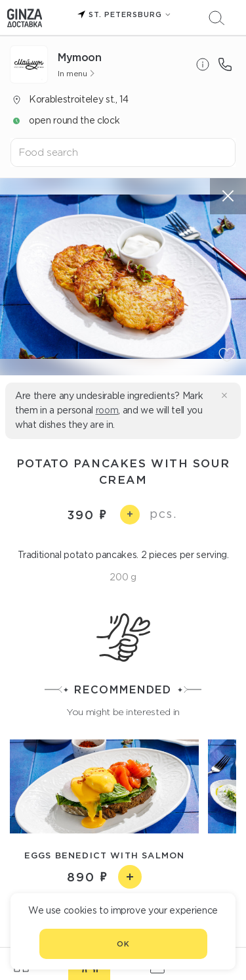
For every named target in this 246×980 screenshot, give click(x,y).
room (107, 410)
